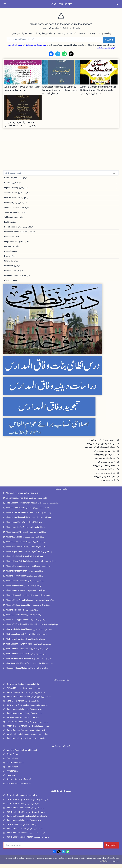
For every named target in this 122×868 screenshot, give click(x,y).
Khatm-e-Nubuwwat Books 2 (19, 787)
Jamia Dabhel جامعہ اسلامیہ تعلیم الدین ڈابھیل (26, 742)
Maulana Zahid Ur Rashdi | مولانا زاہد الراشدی (24, 619)
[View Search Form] (118, 4)
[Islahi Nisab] (61, 431)
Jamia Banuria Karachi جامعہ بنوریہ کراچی (25, 832)
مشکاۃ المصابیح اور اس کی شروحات (100, 451)
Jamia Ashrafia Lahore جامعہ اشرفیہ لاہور (25, 713)
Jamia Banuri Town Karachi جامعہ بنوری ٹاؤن (26, 812)
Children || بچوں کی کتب (14, 274)
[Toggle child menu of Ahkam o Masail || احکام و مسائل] (116, 193)
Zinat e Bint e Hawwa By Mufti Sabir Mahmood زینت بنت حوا (22, 88)
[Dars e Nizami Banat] (61, 369)
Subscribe (111, 849)
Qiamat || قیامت (11, 284)
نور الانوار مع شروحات (106, 473)
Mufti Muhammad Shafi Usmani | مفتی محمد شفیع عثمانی (29, 648)
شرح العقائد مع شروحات (105, 462)
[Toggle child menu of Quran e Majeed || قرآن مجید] (116, 178)
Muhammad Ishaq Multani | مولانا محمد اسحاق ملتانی (27, 672)
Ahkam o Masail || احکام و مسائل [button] (18, 193)
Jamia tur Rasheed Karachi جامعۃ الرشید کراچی (27, 820)
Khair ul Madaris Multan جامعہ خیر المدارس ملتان (28, 726)
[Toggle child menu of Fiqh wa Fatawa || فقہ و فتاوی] (116, 188)
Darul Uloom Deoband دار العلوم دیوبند (23, 688)
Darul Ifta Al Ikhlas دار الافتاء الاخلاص (22, 828)
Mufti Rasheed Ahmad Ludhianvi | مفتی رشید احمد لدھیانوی (29, 662)
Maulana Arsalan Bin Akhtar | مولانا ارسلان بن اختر (25, 531)
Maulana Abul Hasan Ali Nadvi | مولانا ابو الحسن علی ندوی (28, 521)
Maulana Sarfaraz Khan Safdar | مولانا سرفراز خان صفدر (28, 609)
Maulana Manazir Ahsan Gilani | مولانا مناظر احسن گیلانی (28, 570)
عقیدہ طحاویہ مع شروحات (104, 480)
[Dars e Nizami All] (61, 323)
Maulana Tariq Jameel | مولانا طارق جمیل (22, 614)
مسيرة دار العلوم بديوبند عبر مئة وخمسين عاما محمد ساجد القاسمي (21, 124)
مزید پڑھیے (105, 865)
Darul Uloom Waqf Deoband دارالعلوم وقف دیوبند (27, 803)
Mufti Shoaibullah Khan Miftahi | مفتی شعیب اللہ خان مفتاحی (30, 667)
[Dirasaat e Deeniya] (61, 390)
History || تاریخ (10, 259)
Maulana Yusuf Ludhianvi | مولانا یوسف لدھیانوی (25, 580)
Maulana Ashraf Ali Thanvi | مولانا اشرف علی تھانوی (26, 536)
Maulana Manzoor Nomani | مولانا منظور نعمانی (25, 575)
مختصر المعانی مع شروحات (104, 469)
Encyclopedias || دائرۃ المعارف (17, 244)
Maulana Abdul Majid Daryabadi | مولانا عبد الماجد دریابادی (28, 512)
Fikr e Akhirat (12, 771)
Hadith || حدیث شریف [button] (13, 183)
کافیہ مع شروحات (108, 484)
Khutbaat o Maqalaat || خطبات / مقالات (20, 234)
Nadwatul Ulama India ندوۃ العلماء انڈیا (23, 721)
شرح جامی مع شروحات (105, 477)
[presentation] (23, 72)
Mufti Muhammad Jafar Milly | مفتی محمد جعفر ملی (27, 658)
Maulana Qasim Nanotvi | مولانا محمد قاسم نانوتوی (26, 594)
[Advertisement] (61, 148)
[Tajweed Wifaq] (61, 410)
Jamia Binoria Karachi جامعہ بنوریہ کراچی (24, 717)
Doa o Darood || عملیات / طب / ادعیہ (19, 229)
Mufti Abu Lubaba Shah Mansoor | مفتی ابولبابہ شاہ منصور (29, 633)
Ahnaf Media (12, 775)
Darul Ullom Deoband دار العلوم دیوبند (22, 799)
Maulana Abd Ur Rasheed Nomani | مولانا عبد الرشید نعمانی (29, 516)
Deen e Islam (12, 762)
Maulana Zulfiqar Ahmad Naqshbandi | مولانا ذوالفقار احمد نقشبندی (32, 628)
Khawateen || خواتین (13, 269)
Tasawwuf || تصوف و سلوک (16, 214)
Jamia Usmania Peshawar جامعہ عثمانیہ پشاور (26, 734)
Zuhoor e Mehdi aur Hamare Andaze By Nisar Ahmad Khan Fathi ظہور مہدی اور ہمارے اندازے (98, 90)
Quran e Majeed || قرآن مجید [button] (16, 178)
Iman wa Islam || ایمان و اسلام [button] (17, 199)
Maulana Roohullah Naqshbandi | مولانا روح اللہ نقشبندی (28, 599)
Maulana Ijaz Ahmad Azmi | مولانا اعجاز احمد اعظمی (26, 551)
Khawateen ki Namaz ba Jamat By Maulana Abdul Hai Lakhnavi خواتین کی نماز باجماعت (60, 90)
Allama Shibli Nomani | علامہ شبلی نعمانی (22, 497)
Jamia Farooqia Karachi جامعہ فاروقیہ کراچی (26, 696)
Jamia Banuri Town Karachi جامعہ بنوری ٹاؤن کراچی (29, 701)
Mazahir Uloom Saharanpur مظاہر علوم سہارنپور (28, 738)
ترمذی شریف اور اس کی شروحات (101, 447)
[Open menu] (5, 4)
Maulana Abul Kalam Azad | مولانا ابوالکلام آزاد (24, 526)
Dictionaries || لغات (12, 239)
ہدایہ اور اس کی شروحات (104, 455)
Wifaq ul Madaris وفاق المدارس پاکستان (23, 692)
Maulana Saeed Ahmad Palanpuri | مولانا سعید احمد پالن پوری (30, 604)
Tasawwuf (11, 779)
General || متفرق (11, 254)
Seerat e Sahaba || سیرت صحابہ (17, 209)
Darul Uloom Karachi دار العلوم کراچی (23, 705)
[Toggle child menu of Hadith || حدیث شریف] (116, 183)
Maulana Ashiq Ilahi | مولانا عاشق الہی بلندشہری (25, 541)
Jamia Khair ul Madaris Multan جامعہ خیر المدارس (28, 841)
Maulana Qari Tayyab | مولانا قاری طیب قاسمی (24, 589)
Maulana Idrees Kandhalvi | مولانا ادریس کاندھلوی (25, 585)
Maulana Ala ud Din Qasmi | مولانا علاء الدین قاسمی (26, 546)
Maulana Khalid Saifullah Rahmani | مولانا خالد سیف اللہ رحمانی (31, 565)
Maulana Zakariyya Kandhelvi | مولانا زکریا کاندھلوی (26, 624)
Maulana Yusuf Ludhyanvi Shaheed (22, 754)
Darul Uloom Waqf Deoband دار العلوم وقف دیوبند (27, 709)
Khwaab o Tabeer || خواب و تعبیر (18, 279)
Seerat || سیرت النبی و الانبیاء (16, 204)
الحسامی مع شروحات (106, 466)
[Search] (55, 39)
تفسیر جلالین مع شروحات (105, 458)
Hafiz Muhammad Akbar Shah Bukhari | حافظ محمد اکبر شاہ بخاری (32, 507)
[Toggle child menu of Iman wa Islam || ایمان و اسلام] (116, 199)
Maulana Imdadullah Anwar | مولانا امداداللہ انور (24, 560)
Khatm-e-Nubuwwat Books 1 (19, 783)
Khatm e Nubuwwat (15, 767)
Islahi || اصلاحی (11, 224)
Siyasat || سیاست (12, 264)
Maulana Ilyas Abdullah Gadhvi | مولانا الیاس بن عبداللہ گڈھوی (30, 555)
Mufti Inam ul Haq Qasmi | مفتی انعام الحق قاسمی (26, 643)
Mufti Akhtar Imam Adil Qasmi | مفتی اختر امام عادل (26, 638)
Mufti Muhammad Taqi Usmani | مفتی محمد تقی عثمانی (28, 653)
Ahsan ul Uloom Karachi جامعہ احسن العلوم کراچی (28, 730)
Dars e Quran (12, 758)
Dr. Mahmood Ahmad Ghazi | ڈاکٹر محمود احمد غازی (26, 502)
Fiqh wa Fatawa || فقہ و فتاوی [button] (17, 188)
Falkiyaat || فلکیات (12, 249)
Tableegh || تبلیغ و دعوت (14, 219)
